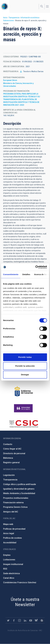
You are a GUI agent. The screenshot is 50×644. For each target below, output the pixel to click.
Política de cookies (13, 538)
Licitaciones (9, 560)
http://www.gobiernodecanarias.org (24, 391)
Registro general (11, 462)
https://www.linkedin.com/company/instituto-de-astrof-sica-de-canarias (25, 620)
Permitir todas (25, 357)
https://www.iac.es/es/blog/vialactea (42, 620)
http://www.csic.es (24, 424)
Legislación (9, 475)
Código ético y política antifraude (20, 484)
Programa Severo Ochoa (15, 507)
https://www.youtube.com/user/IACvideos (31, 620)
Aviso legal (9, 533)
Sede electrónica (11, 573)
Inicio (5, 18)
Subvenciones (9, 20)
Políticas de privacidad (14, 529)
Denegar (25, 375)
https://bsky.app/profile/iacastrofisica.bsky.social (36, 620)
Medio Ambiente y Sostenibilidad (19, 493)
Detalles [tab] (26, 274)
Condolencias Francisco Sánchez (20, 582)
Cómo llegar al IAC (12, 449)
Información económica (30, 18)
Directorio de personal (14, 453)
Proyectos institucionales (16, 498)
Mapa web (8, 524)
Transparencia (14, 18)
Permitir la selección (25, 366)
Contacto (8, 444)
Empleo (7, 555)
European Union (10, 80)
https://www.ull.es (24, 408)
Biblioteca (8, 458)
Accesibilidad (10, 543)
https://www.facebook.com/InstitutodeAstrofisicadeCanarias (14, 620)
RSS (5, 569)
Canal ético (9, 578)
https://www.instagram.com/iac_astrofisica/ (19, 620)
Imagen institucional (13, 564)
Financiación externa (13, 503)
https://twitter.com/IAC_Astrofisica (8, 620)
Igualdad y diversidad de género (19, 489)
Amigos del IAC (11, 512)
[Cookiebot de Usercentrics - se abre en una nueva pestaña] (36, 267)
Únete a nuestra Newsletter (25, 602)
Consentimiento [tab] (11, 274)
